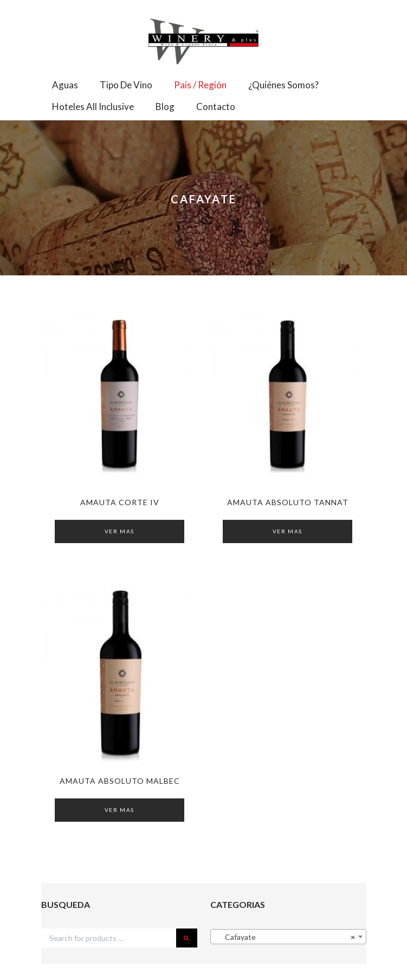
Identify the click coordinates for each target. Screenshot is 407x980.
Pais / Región (200, 85)
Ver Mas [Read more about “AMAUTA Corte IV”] (119, 531)
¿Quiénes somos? (283, 85)
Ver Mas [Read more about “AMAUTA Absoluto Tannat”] (288, 531)
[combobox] (288, 937)
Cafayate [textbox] (285, 937)
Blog (165, 107)
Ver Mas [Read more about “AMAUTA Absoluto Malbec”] (119, 810)
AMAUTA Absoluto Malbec (120, 781)
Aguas (65, 85)
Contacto (216, 107)
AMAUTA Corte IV (120, 502)
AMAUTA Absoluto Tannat (288, 502)
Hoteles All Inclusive (93, 107)
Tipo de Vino (126, 85)
